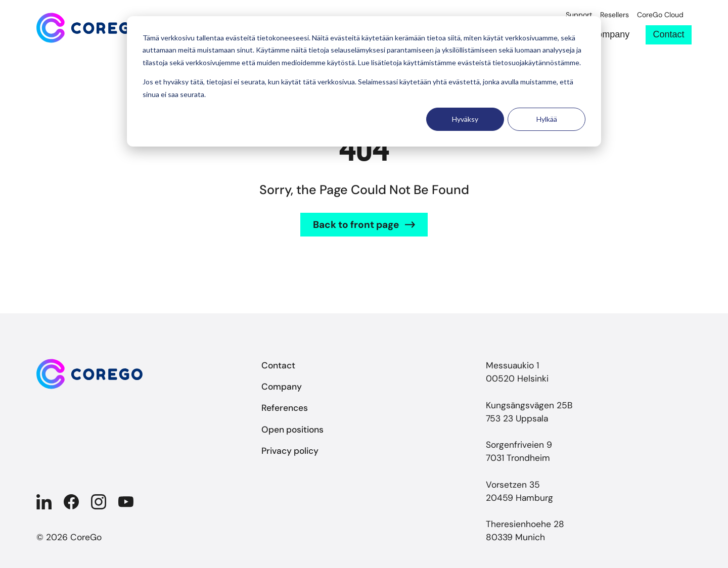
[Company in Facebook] (71, 502)
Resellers (615, 15)
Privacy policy (290, 451)
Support (579, 15)
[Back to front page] (89, 28)
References (285, 408)
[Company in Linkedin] (44, 502)
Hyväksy (465, 119)
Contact (669, 34)
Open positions (292, 430)
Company (610, 35)
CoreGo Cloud (660, 15)
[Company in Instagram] (99, 502)
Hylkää (547, 119)
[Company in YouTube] (126, 502)
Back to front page (356, 225)
